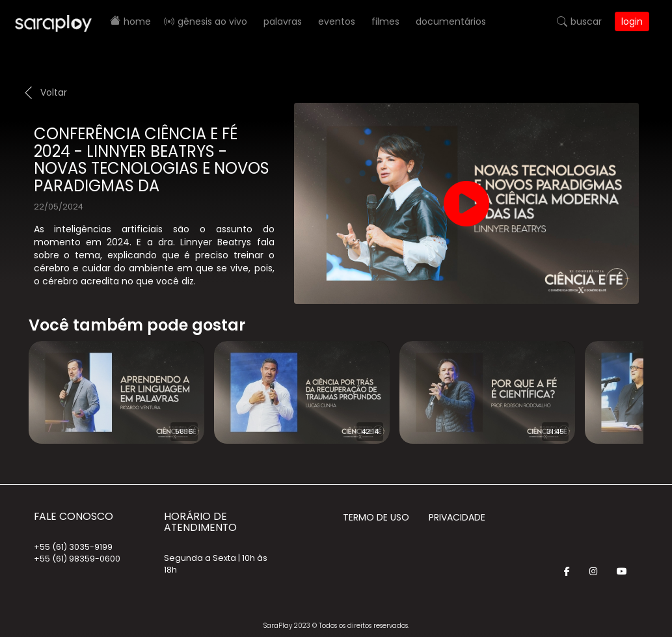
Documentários (451, 21)
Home (137, 21)
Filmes (385, 21)
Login (632, 21)
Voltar (54, 92)
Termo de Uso (376, 517)
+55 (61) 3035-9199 (73, 547)
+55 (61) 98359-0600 (77, 559)
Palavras (283, 21)
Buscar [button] (586, 21)
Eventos (337, 21)
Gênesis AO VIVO (212, 21)
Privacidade (457, 517)
